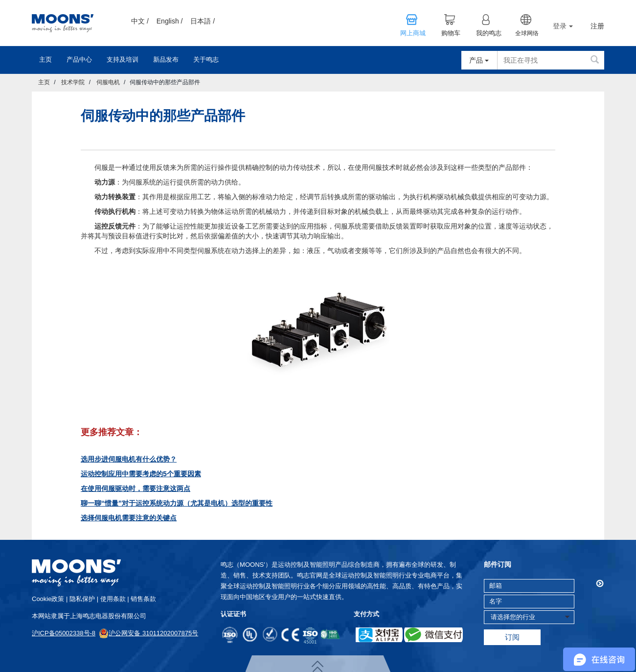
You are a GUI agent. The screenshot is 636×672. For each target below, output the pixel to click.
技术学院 (73, 82)
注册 (597, 26)
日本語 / (203, 21)
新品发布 (166, 59)
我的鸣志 (489, 33)
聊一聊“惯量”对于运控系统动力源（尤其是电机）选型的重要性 (177, 503)
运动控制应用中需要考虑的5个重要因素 (141, 474)
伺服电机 (108, 82)
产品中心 (79, 59)
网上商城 (413, 33)
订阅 (512, 637)
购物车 (451, 33)
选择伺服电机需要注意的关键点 (129, 518)
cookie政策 (48, 599)
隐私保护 (82, 599)
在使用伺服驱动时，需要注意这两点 (136, 488)
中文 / (140, 21)
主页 (45, 59)
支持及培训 (123, 59)
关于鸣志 (206, 59)
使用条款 (113, 599)
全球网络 (527, 33)
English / (170, 21)
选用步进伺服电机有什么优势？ (129, 459)
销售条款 (143, 599)
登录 (563, 26)
